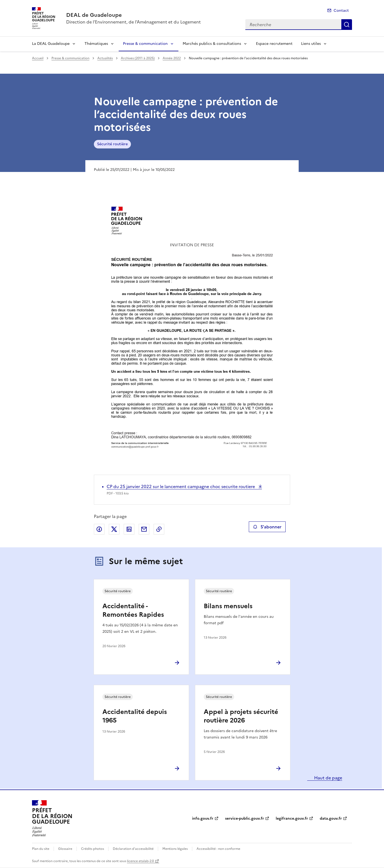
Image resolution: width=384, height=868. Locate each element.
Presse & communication (145, 44)
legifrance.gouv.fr (292, 818)
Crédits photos (93, 849)
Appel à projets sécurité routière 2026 (241, 716)
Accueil (38, 58)
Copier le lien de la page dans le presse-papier (159, 529)
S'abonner (267, 527)
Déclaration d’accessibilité (133, 849)
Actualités (105, 58)
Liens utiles (311, 44)
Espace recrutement (274, 44)
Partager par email (144, 529)
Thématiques (96, 44)
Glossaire (65, 849)
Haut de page (328, 778)
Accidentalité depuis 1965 (135, 716)
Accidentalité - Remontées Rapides (133, 610)
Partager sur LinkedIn (129, 529)
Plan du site (41, 849)
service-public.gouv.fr (245, 818)
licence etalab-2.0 (140, 861)
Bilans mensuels (228, 606)
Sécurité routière (112, 144)
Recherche (347, 25)
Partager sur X (114, 529)
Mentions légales (175, 849)
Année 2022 (172, 58)
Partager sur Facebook (99, 529)
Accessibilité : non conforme (218, 849)
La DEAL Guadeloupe (51, 44)
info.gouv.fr (203, 818)
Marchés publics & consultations (212, 44)
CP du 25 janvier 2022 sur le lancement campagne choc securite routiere (181, 486)
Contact (341, 11)
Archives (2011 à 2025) (138, 58)
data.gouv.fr (331, 818)
